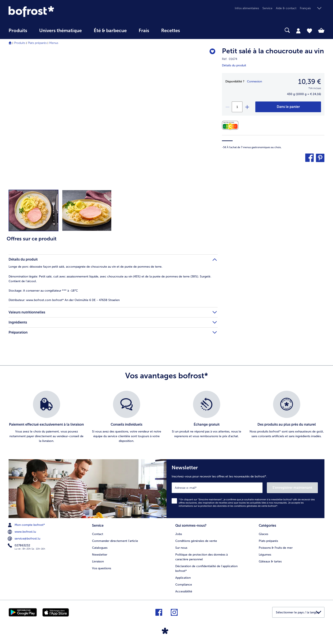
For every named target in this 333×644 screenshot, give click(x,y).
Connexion (254, 81)
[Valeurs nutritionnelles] (231, 125)
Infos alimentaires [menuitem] (247, 8)
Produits (20, 43)
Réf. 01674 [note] (230, 59)
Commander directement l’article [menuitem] (115, 541)
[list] (166, 417)
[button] (312, 8)
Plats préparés (37, 43)
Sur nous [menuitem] (181, 548)
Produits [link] (18, 31)
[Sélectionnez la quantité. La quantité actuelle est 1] (237, 107)
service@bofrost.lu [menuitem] (24, 539)
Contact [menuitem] (98, 534)
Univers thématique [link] (60, 31)
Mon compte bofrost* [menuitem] (27, 525)
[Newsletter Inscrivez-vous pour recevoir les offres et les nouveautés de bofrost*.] (245, 489)
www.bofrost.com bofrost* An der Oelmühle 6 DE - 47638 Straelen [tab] (64, 300)
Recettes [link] (171, 31)
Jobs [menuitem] (179, 534)
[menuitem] (18, 33)
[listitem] (46, 417)
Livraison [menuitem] (98, 561)
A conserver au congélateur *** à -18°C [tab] (43, 291)
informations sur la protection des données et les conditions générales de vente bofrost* (228, 506)
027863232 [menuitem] (19, 546)
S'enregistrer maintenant (292, 488)
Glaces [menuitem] (263, 534)
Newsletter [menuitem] (100, 555)
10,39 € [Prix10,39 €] (310, 82)
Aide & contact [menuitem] (286, 8)
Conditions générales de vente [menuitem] (196, 541)
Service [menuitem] (267, 8)
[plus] (247, 107)
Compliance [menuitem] (184, 585)
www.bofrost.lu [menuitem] (22, 532)
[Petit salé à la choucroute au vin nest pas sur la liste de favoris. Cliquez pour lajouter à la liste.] (212, 52)
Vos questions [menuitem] (102, 568)
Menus (54, 43)
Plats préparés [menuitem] (268, 541)
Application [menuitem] (183, 578)
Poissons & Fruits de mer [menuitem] (276, 548)
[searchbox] (195, 30)
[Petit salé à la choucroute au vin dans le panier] (288, 107)
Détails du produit (234, 65)
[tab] (298, 31)
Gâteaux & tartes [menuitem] (270, 561)
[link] (56, 11)
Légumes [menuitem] (265, 555)
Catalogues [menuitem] (100, 548)
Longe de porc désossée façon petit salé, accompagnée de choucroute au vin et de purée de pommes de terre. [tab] (85, 267)
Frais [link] (144, 31)
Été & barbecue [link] (110, 31)
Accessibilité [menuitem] (184, 591)
